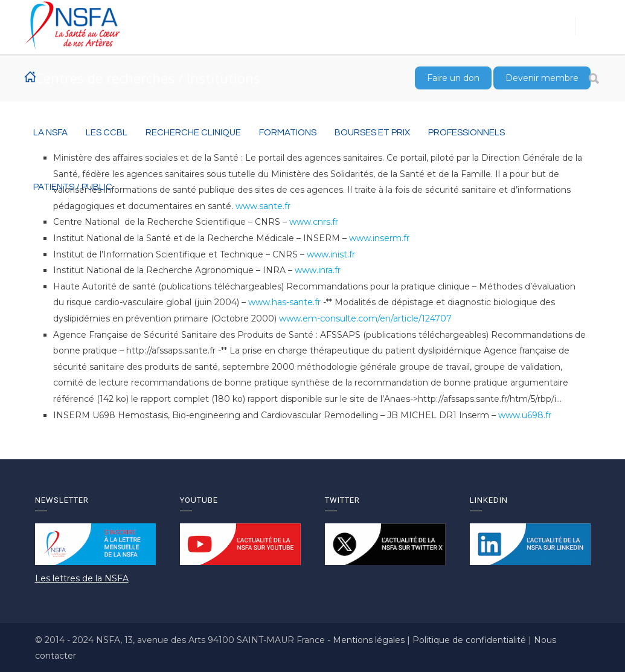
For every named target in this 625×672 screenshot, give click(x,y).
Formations (288, 133)
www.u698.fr (525, 415)
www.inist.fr (331, 254)
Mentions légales (370, 640)
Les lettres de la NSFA (82, 578)
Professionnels (466, 133)
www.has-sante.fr (284, 302)
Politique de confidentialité (470, 640)
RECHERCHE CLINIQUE (193, 133)
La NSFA (50, 133)
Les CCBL (107, 133)
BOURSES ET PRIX (372, 133)
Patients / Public (73, 187)
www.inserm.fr (379, 238)
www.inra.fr (318, 270)
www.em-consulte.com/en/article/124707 (365, 318)
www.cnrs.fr (314, 222)
